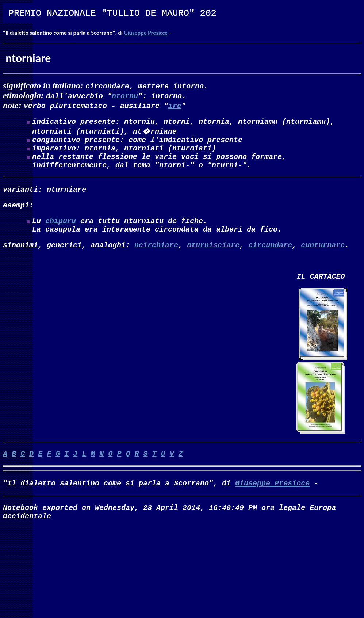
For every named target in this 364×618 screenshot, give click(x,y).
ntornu (125, 96)
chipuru (61, 232)
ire (175, 105)
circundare (270, 259)
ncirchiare (156, 259)
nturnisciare (213, 259)
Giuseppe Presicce (146, 33)
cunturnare (323, 259)
